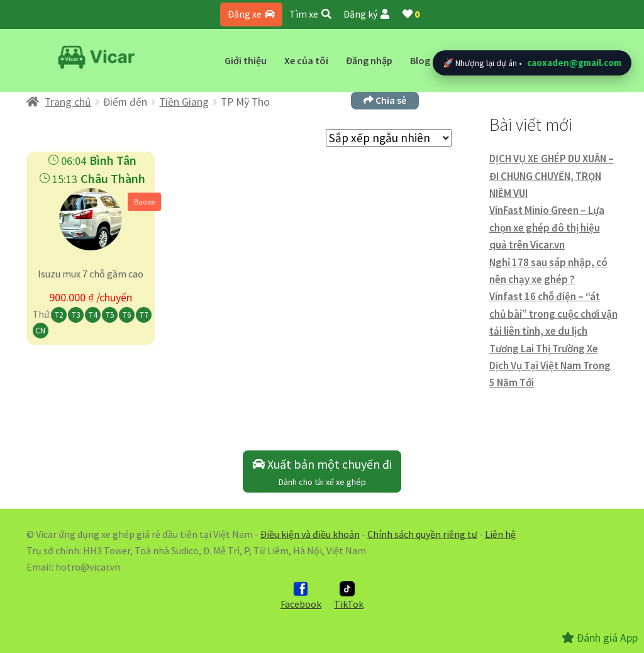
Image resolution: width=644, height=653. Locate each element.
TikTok (349, 596)
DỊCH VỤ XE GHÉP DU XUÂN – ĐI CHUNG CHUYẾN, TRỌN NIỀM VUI (552, 176)
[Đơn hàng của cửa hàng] (389, 138)
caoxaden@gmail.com (574, 63)
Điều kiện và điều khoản (310, 534)
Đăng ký (366, 14)
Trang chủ (68, 102)
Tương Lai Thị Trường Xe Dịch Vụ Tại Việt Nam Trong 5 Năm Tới (550, 366)
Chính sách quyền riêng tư (422, 534)
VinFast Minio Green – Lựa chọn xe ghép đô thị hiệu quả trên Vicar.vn (547, 227)
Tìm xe (310, 14)
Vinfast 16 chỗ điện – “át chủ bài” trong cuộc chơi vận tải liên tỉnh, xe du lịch (553, 314)
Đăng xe (251, 14)
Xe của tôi (306, 60)
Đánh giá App (600, 638)
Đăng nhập (369, 60)
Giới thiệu (246, 60)
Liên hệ (500, 534)
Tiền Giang (184, 102)
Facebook (301, 596)
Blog (420, 60)
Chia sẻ (385, 100)
